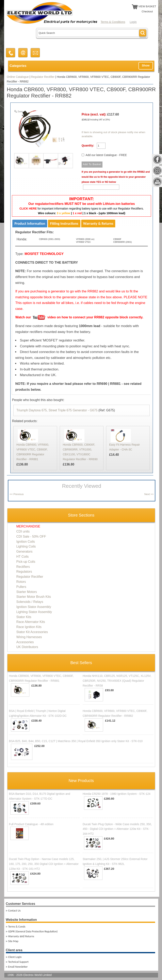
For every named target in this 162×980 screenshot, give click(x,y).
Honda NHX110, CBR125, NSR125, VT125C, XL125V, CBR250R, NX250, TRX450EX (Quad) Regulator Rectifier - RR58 (117, 681)
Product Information (30, 224)
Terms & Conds (17, 927)
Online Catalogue (18, 77)
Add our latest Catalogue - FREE (106, 155)
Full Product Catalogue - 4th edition (31, 824)
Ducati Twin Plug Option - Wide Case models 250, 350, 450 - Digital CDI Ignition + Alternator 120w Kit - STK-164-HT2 (117, 829)
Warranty (13, 936)
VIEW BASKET (147, 6)
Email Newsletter (18, 967)
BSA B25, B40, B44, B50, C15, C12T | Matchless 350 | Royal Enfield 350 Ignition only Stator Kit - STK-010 (76, 741)
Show (146, 65)
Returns (30, 936)
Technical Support (18, 962)
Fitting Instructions (64, 224)
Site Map (13, 941)
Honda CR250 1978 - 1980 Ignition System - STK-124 (117, 794)
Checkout (147, 11)
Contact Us (14, 911)
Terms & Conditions (113, 22)
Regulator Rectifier (43, 77)
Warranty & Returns (98, 224)
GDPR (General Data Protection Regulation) (33, 931)
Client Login (15, 957)
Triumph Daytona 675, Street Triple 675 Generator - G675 (57, 410)
